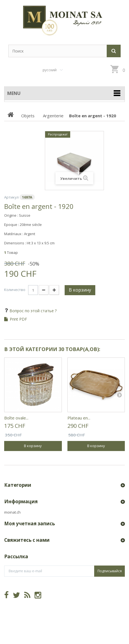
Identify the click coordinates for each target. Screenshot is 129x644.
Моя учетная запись (30, 523)
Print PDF (18, 319)
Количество (15, 290)
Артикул (11, 197)
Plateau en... (79, 418)
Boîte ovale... (16, 418)
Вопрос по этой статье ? (32, 311)
